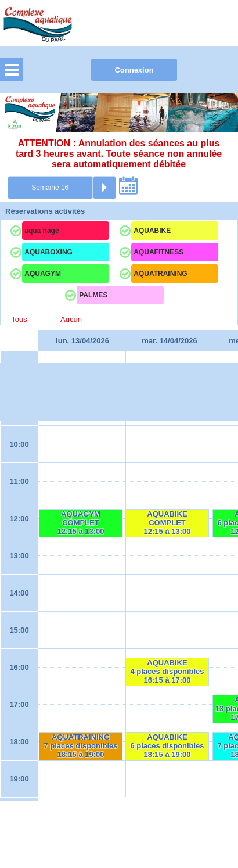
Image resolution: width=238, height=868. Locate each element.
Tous (19, 319)
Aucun (71, 319)
